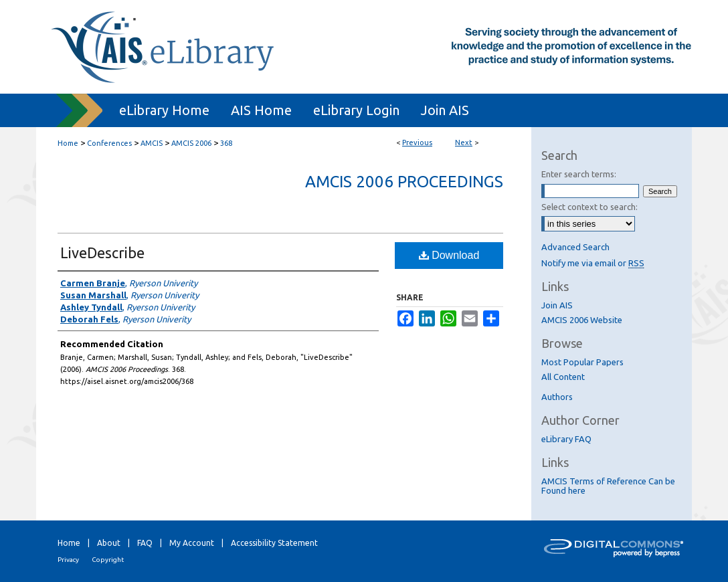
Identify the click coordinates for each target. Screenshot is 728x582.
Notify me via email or (593, 263)
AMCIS (152, 143)
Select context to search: (589, 207)
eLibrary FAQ (566, 439)
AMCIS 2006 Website (582, 320)
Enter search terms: (579, 174)
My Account (192, 543)
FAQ (145, 543)
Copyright (108, 560)
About (109, 543)
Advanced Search (575, 247)
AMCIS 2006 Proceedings (404, 182)
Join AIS (557, 305)
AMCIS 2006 (191, 143)
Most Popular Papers (582, 362)
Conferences (109, 143)
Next (464, 142)
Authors (557, 397)
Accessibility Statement (274, 543)
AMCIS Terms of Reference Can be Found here (608, 486)
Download (449, 255)
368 (226, 143)
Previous (417, 142)
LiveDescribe (102, 253)
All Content (563, 377)
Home (68, 143)
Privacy (68, 560)
